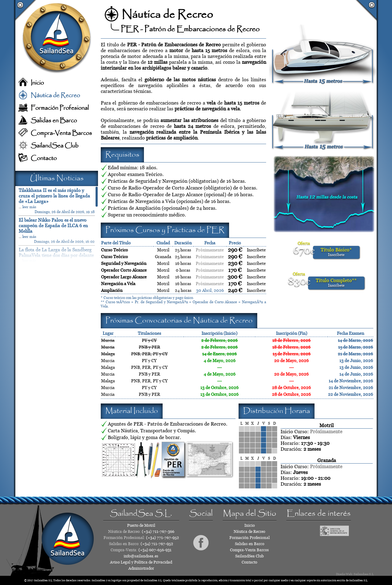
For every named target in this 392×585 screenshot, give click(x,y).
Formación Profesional (60, 108)
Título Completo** (336, 283)
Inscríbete (256, 250)
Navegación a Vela (118, 284)
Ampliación (112, 290)
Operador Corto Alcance (124, 270)
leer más (29, 207)
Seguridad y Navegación (124, 263)
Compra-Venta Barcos (61, 133)
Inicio (37, 83)
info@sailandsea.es (141, 556)
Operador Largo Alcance (124, 277)
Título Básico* (336, 252)
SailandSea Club (55, 146)
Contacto (44, 158)
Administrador (141, 568)
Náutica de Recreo (55, 96)
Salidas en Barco (54, 121)
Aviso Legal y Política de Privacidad (141, 562)
